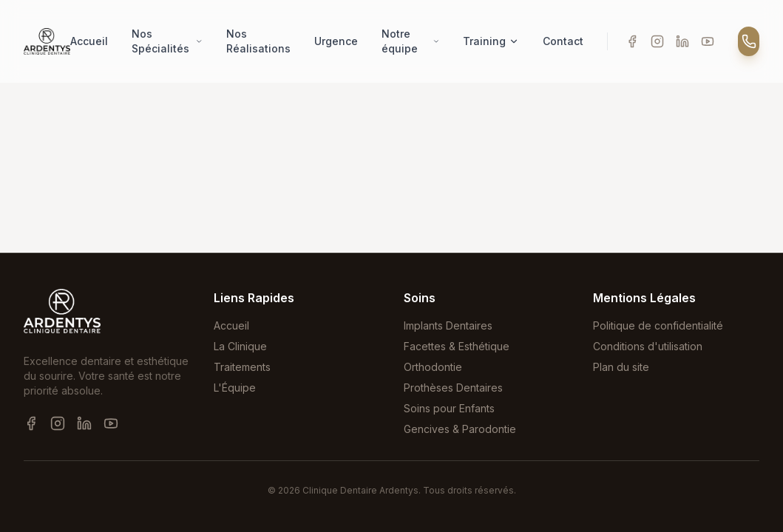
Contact (563, 41)
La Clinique (240, 346)
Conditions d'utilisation (648, 346)
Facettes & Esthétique (457, 346)
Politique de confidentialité (658, 325)
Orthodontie (433, 367)
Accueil (89, 41)
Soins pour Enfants (449, 408)
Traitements (242, 367)
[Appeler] (749, 41)
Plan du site (621, 367)
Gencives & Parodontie (460, 429)
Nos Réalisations (258, 41)
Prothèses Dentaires (453, 388)
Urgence (336, 41)
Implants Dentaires (448, 325)
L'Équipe (235, 388)
